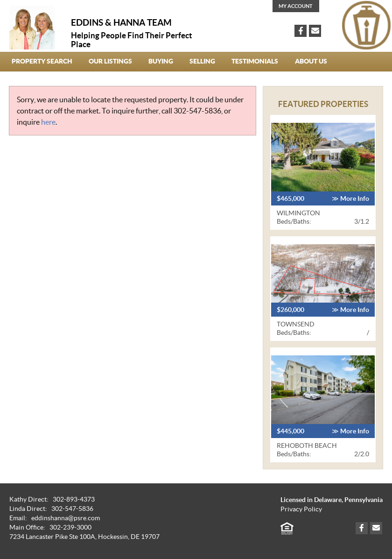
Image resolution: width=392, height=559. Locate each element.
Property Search (42, 61)
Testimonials (255, 61)
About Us (311, 61)
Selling (202, 61)
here (48, 122)
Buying (161, 61)
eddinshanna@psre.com (66, 518)
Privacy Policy (301, 509)
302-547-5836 (197, 111)
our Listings (110, 61)
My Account (296, 6)
